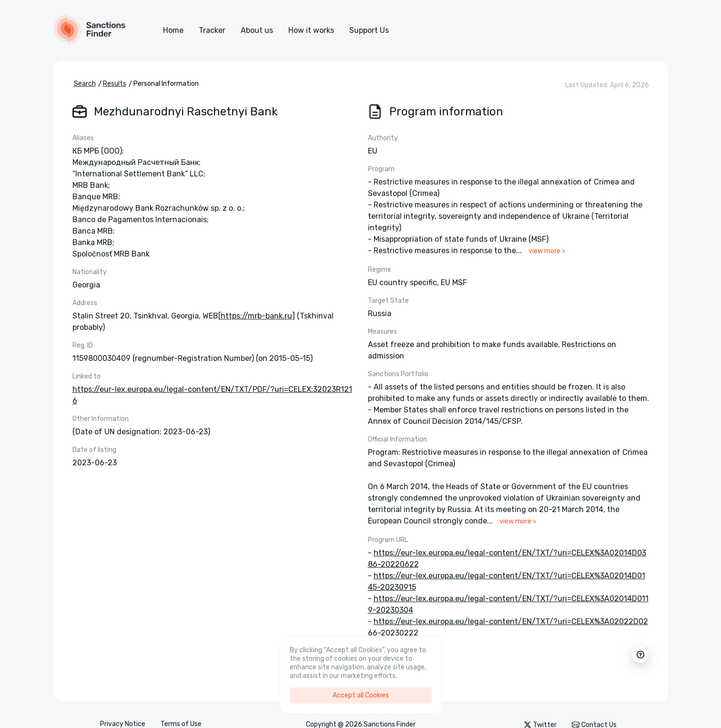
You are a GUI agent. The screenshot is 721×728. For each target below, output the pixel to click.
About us (257, 30)
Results (115, 84)
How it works (311, 30)
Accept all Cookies (361, 695)
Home (173, 30)
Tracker (212, 30)
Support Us (369, 30)
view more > (547, 251)
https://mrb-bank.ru (256, 316)
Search (85, 84)
